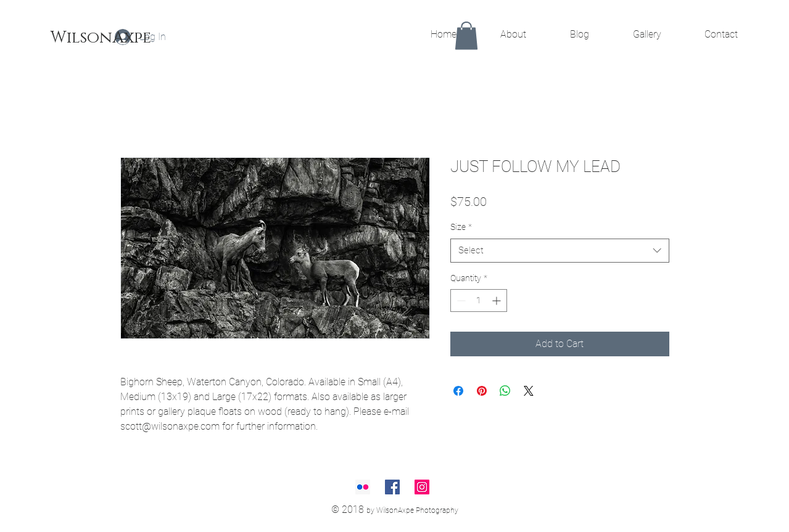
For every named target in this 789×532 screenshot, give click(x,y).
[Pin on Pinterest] (482, 391)
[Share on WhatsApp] (505, 391)
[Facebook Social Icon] (392, 487)
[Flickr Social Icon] (363, 487)
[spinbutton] (479, 301)
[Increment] (498, 301)
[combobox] (560, 251)
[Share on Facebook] (458, 391)
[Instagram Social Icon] (422, 487)
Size (461, 227)
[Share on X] (529, 391)
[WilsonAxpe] (101, 38)
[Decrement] (460, 301)
